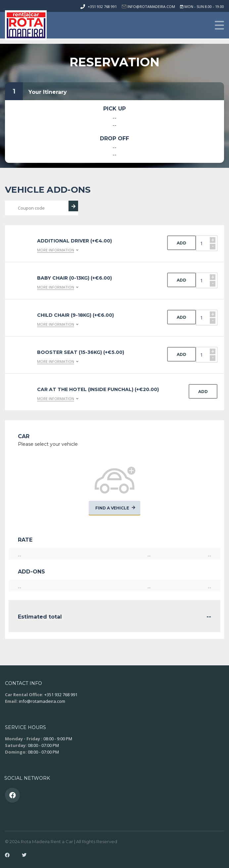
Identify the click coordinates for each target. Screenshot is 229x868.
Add (182, 243)
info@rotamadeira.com (42, 701)
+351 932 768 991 (102, 6)
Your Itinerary (48, 92)
